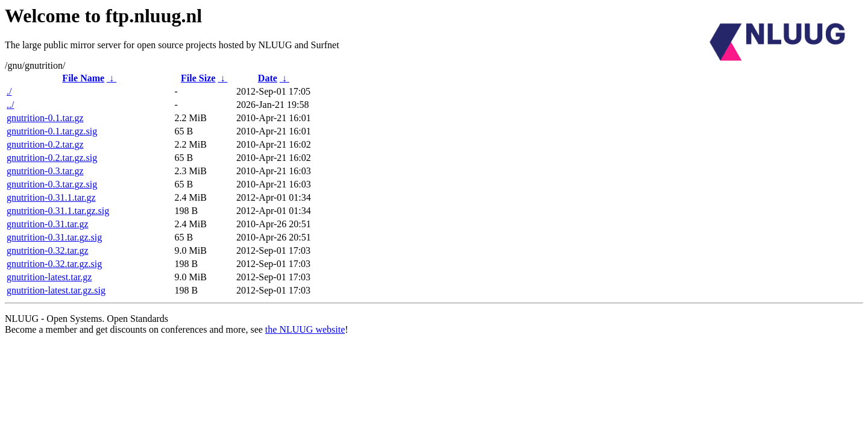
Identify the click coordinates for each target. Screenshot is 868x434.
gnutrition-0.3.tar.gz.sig (52, 184)
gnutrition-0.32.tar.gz (48, 250)
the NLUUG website (305, 329)
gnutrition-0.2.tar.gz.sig (52, 158)
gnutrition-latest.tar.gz (49, 277)
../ (10, 105)
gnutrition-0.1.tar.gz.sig (52, 131)
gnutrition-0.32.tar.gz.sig (54, 264)
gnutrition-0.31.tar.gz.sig (54, 237)
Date (268, 78)
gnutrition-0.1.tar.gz (45, 118)
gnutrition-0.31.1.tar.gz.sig (58, 211)
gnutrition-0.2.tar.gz (45, 144)
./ (9, 91)
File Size (198, 78)
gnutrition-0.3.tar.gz (45, 171)
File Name (83, 78)
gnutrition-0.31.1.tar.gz (51, 197)
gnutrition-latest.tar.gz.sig (56, 290)
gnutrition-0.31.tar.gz (48, 224)
